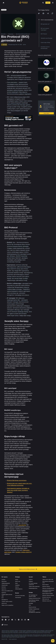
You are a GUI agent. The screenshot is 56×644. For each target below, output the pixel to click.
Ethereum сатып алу (47, 601)
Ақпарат (3, 580)
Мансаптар (4, 581)
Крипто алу (18, 581)
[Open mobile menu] (53, 3)
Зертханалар (18, 597)
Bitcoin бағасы (46, 585)
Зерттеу (17, 587)
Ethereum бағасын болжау (48, 595)
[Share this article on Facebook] (43, 13)
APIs (30, 605)
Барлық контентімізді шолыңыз (28, 569)
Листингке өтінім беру (20, 596)
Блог (3, 598)
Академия (17, 585)
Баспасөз (4, 587)
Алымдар (31, 603)
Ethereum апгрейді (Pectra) (48, 588)
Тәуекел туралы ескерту (7, 601)
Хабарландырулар (6, 583)
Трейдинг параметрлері (34, 609)
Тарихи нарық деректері (34, 586)
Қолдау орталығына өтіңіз (35, 598)
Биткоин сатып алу (47, 597)
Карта (16, 583)
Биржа (17, 580)
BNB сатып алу (46, 599)
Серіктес (31, 580)
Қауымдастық (5, 600)
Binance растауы (32, 607)
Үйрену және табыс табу (48, 580)
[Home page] (23, 3)
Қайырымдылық (19, 589)
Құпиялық (4, 593)
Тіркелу (48, 3)
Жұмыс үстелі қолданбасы (7, 605)
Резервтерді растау (33, 588)
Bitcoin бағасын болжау (48, 593)
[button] (53, 3)
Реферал (31, 581)
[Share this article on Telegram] (48, 13)
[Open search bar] (43, 3)
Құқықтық (4, 589)
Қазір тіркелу (46, 113)
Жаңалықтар (5, 585)
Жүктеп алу (4, 603)
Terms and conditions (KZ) (7, 591)
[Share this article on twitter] (39, 13)
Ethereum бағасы (46, 586)
